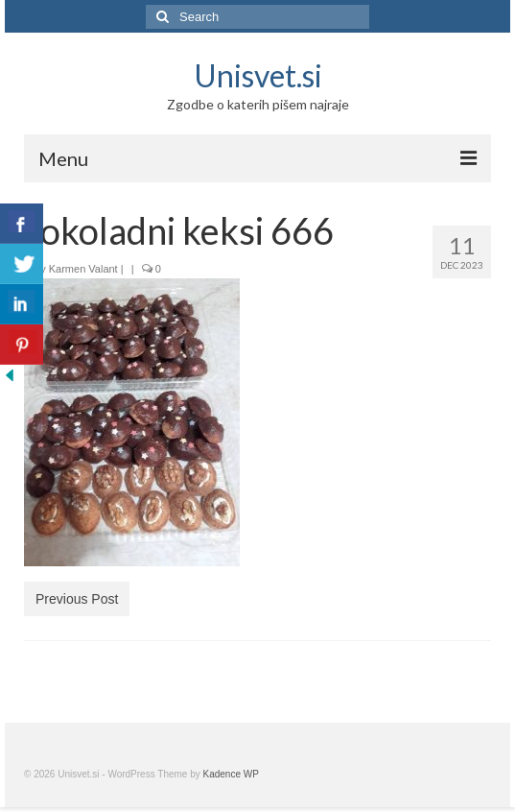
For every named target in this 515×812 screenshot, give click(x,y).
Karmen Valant (83, 269)
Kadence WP (231, 774)
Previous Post (77, 599)
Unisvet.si (258, 75)
